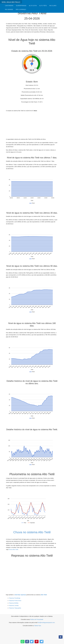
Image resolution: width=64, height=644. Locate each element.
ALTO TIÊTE (43, 6)
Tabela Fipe (38, 626)
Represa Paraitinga (15, 598)
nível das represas (20, 595)
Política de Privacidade (37, 619)
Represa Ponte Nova (15, 601)
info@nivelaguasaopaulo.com (46, 622)
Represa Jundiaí (14, 605)
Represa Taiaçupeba (15, 608)
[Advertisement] (32, 125)
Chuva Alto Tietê (13, 549)
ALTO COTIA (33, 6)
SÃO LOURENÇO (21, 10)
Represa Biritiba (14, 603)
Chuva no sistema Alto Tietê (32, 532)
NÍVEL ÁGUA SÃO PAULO (11, 2)
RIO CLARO (53, 6)
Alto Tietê (44, 595)
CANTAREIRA (9, 6)
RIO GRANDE (9, 10)
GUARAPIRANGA (21, 6)
